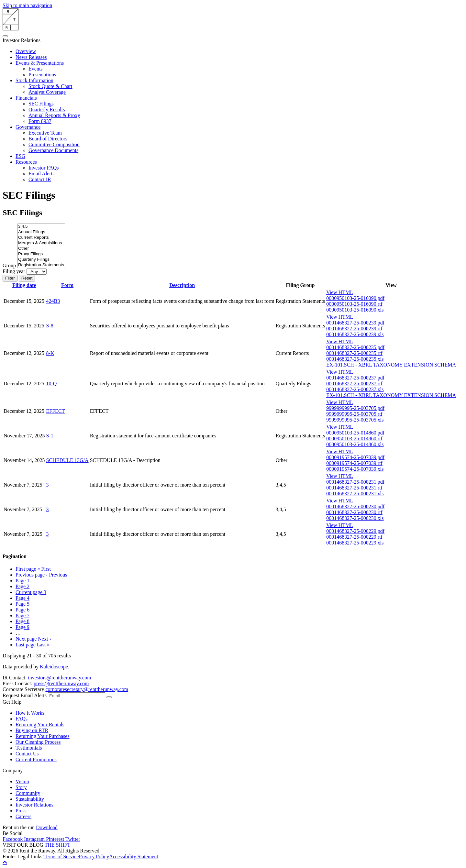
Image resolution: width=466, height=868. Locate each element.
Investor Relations (34, 805)
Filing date (24, 285)
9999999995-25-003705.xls (355, 420)
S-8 (50, 326)
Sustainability (30, 799)
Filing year (14, 271)
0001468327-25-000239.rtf (354, 329)
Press (21, 811)
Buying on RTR (32, 730)
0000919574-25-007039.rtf (354, 463)
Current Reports (41, 238)
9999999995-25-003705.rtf (354, 414)
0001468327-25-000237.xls (355, 389)
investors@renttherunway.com (59, 678)
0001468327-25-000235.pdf (355, 347)
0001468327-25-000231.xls (355, 494)
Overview (26, 51)
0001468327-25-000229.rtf (354, 537)
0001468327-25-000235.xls (355, 359)
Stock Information (34, 80)
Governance (28, 127)
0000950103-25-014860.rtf (354, 439)
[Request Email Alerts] (77, 696)
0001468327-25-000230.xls (355, 518)
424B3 (53, 301)
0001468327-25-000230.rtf (354, 512)
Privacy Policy (94, 857)
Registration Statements (41, 265)
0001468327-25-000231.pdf (355, 482)
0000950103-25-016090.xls (355, 310)
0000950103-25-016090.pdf (355, 298)
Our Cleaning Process (38, 742)
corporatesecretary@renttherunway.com (87, 689)
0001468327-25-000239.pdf (355, 323)
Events (36, 69)
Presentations (42, 75)
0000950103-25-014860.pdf (355, 433)
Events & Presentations (40, 63)
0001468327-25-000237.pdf (355, 378)
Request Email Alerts (25, 695)
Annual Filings (41, 232)
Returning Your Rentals (40, 725)
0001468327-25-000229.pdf (355, 531)
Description (182, 285)
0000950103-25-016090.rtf (354, 304)
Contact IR (40, 179)
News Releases (31, 57)
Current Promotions (36, 759)
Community (28, 793)
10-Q (52, 384)
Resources (26, 162)
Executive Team (45, 133)
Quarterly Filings (41, 260)
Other (41, 249)
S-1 (50, 436)
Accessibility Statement (134, 857)
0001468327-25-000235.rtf (354, 353)
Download (47, 827)
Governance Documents (53, 150)
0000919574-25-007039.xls (355, 469)
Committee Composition (54, 144)
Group (9, 265)
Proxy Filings (41, 254)
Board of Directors (48, 139)
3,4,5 (41, 227)
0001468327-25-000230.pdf (355, 506)
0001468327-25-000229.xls (355, 543)
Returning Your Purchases (43, 736)
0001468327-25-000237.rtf (354, 384)
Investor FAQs (44, 168)
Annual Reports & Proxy (54, 115)
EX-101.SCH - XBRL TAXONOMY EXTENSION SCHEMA (391, 365)
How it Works (30, 713)
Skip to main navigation (27, 5)
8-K (50, 353)
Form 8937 (40, 121)
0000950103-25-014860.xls (355, 444)
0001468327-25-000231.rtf (354, 488)
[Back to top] (5, 862)
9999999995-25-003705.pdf (355, 408)
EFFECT (56, 411)
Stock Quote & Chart (50, 86)
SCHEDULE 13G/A (67, 460)
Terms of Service (61, 857)
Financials (26, 98)
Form (67, 285)
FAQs (22, 719)
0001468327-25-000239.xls (355, 334)
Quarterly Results (47, 110)
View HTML (340, 292)
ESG (20, 156)
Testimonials (29, 748)
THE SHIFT (58, 845)
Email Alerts (41, 174)
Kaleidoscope (54, 667)
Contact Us (27, 754)
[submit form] (109, 697)
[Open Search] (5, 36)
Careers (23, 816)
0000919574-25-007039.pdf (355, 457)
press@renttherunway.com (61, 683)
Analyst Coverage (47, 92)
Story (21, 787)
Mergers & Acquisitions (41, 243)
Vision (22, 781)
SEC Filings (41, 104)
